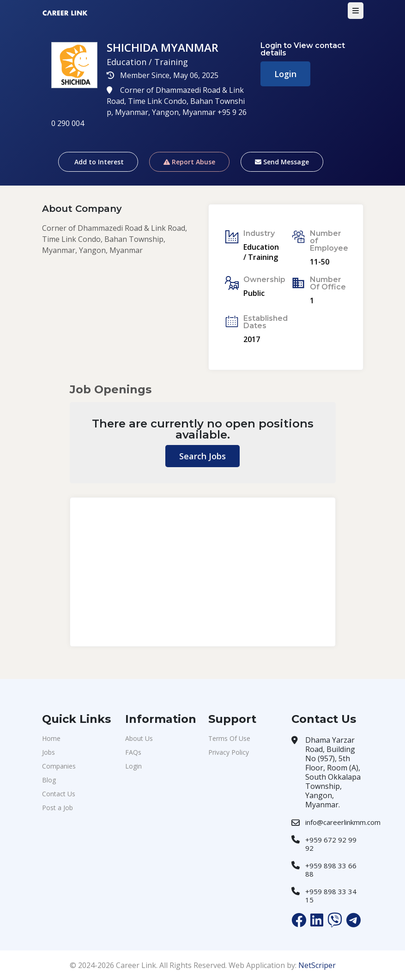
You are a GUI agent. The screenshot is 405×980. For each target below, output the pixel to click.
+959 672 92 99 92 (331, 844)
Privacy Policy (229, 752)
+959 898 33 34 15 (331, 896)
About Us (139, 738)
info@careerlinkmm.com (343, 822)
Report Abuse (189, 162)
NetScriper (317, 965)
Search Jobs (202, 456)
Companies (59, 766)
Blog (49, 780)
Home (51, 738)
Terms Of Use (229, 738)
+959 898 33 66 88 (331, 870)
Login (285, 74)
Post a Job (57, 808)
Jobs (48, 752)
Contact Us (59, 794)
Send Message (282, 162)
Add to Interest (98, 162)
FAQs (133, 752)
